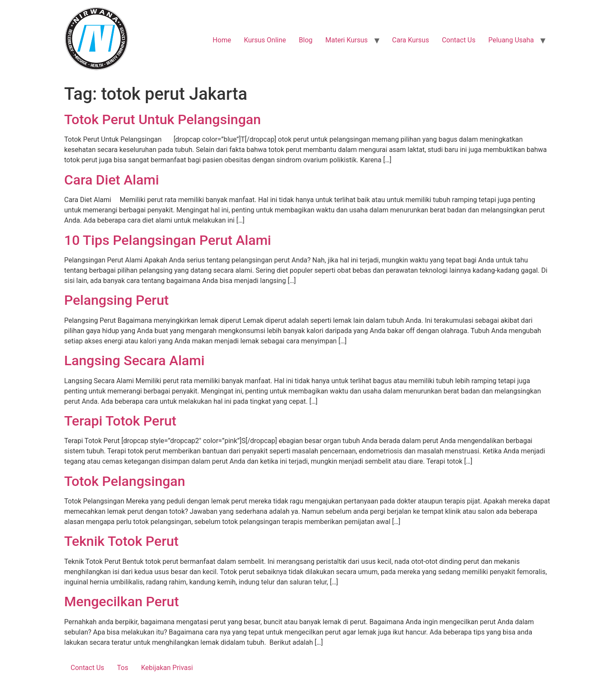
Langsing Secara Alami (134, 360)
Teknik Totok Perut (121, 541)
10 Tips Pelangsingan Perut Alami (168, 240)
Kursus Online (265, 40)
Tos (123, 668)
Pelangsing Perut (116, 300)
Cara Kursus (411, 40)
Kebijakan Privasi (167, 668)
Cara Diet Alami (112, 180)
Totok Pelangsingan (125, 481)
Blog (306, 40)
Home (222, 40)
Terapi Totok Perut (120, 421)
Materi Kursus (346, 40)
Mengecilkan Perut (121, 602)
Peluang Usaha (511, 40)
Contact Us (459, 40)
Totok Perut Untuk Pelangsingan (163, 119)
